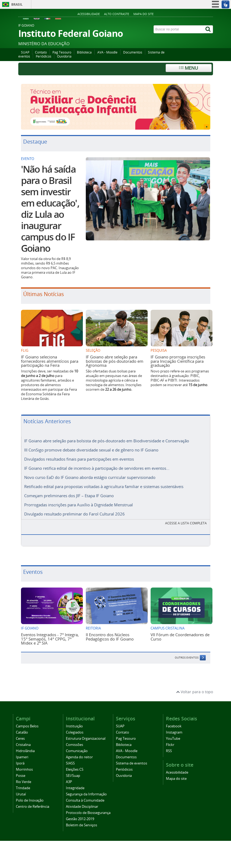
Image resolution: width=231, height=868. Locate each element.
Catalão (22, 732)
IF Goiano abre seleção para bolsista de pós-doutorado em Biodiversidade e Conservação (107, 441)
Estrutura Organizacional (86, 739)
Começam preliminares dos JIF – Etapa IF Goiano (69, 496)
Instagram (174, 732)
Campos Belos (27, 726)
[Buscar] (208, 29)
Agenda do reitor (79, 757)
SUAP (25, 52)
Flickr (170, 745)
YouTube (173, 739)
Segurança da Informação (86, 794)
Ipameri (22, 757)
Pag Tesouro (62, 52)
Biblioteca (84, 52)
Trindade (23, 788)
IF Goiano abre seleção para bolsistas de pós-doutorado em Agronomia (115, 361)
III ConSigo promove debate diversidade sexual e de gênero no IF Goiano (91, 450)
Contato (41, 52)
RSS (169, 751)
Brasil (17, 4)
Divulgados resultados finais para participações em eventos (79, 459)
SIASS (70, 763)
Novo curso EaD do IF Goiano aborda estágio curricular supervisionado (90, 477)
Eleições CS (75, 769)
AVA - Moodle (107, 52)
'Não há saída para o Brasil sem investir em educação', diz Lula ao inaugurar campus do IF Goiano (50, 209)
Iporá (20, 763)
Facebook (174, 726)
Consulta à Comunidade (85, 800)
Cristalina (23, 745)
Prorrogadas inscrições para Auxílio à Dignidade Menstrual (79, 505)
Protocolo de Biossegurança (88, 813)
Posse (21, 776)
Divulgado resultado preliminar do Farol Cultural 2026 (74, 514)
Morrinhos (24, 769)
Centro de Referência (33, 807)
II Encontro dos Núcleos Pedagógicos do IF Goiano (110, 637)
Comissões (74, 745)
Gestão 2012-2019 (80, 819)
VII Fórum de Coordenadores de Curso (180, 637)
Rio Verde (24, 782)
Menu (189, 68)
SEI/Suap (73, 776)
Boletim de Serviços (81, 825)
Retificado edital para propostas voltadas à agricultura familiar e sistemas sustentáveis (104, 486)
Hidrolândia (25, 751)
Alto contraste (117, 14)
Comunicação (77, 751)
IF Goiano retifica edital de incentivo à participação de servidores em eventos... (97, 468)
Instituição (74, 726)
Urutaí (21, 794)
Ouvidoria (64, 56)
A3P (69, 782)
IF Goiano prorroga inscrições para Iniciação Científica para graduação (178, 361)
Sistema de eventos (132, 763)
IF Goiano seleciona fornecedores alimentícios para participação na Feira (50, 361)
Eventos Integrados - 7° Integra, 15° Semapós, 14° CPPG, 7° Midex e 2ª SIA (50, 639)
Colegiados (75, 732)
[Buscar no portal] (179, 29)
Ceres (20, 739)
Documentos (133, 52)
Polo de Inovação (30, 800)
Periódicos (44, 56)
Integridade (75, 788)
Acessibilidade (89, 14)
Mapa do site (143, 14)
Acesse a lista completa (186, 523)
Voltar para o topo (195, 692)
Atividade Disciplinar (82, 807)
